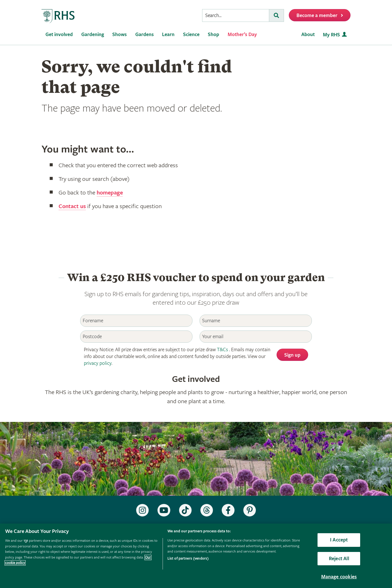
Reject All (339, 559)
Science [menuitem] (191, 34)
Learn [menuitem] (168, 34)
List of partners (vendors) (188, 559)
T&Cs (222, 350)
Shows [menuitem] (120, 34)
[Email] (256, 337)
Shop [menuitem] (213, 34)
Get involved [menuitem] (59, 34)
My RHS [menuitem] (331, 35)
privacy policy (98, 363)
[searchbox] (236, 15)
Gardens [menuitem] (145, 34)
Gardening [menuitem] (93, 34)
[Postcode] (136, 337)
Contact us (73, 206)
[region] (196, 556)
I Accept (339, 540)
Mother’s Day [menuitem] (242, 34)
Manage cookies (339, 577)
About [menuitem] (308, 34)
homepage (111, 193)
